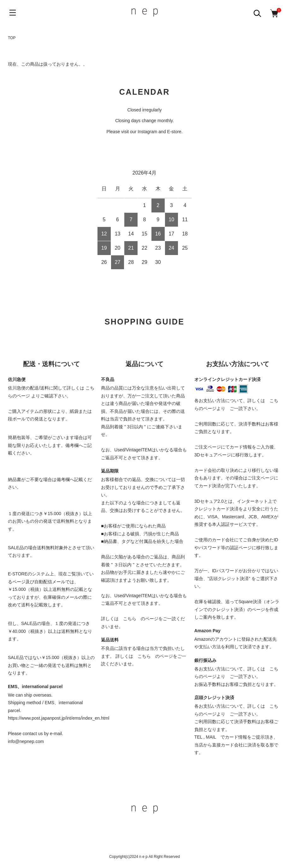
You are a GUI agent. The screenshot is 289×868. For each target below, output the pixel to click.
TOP (12, 38)
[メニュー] (13, 13)
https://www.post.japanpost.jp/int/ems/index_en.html (59, 718)
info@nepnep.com (26, 741)
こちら (130, 619)
